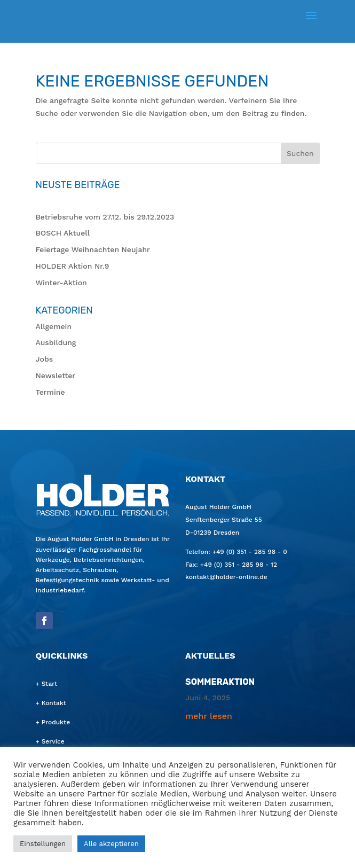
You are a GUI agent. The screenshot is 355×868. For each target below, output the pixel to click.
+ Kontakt (51, 703)
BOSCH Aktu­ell (63, 233)
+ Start (47, 684)
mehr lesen (209, 716)
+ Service (50, 741)
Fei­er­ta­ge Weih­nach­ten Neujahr (93, 249)
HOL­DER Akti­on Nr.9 (73, 266)
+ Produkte (53, 722)
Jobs (45, 359)
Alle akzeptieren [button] (111, 844)
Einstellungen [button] (43, 844)
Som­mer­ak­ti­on (220, 682)
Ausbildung (56, 342)
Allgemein (54, 326)
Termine (50, 392)
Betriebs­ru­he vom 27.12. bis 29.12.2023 (105, 217)
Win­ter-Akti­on (61, 283)
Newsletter (56, 376)
